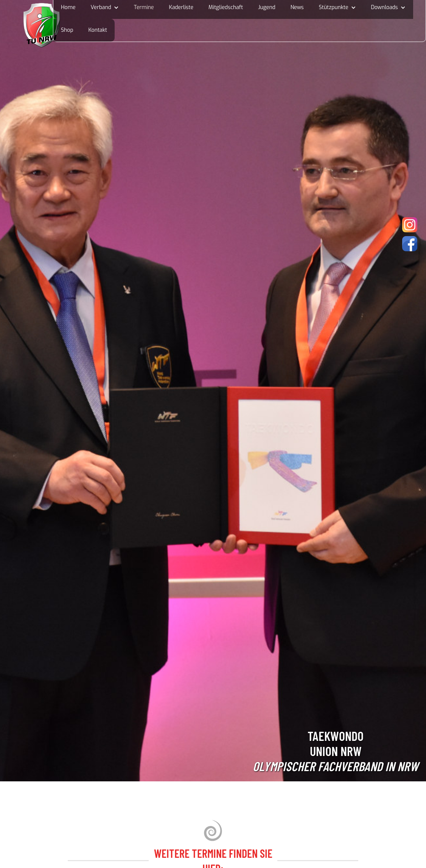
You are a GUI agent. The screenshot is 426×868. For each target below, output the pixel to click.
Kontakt (98, 30)
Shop (67, 30)
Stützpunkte (334, 7)
